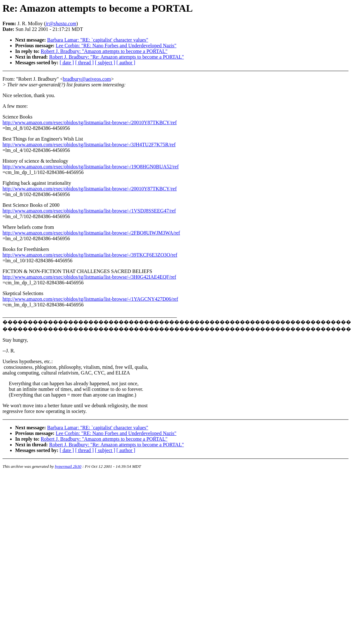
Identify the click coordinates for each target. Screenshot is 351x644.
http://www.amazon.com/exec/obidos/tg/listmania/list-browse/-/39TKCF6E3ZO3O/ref (90, 255)
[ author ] (126, 63)
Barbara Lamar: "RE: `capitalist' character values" (98, 40)
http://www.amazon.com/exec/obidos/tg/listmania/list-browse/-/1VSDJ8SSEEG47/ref (89, 211)
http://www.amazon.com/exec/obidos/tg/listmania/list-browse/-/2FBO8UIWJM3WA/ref (91, 233)
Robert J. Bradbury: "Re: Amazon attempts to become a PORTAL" (117, 57)
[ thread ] (84, 63)
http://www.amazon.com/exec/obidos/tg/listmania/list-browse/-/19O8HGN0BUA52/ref (91, 167)
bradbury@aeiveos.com (87, 79)
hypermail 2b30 (68, 466)
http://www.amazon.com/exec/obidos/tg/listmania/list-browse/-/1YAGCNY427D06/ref (90, 299)
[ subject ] (105, 63)
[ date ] (67, 63)
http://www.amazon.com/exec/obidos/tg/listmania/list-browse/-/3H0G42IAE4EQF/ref (89, 277)
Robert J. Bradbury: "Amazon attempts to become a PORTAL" (104, 51)
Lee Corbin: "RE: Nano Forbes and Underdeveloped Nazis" (116, 46)
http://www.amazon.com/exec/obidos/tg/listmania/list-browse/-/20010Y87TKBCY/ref (90, 122)
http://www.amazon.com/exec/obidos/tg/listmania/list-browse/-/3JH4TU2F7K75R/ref (89, 145)
